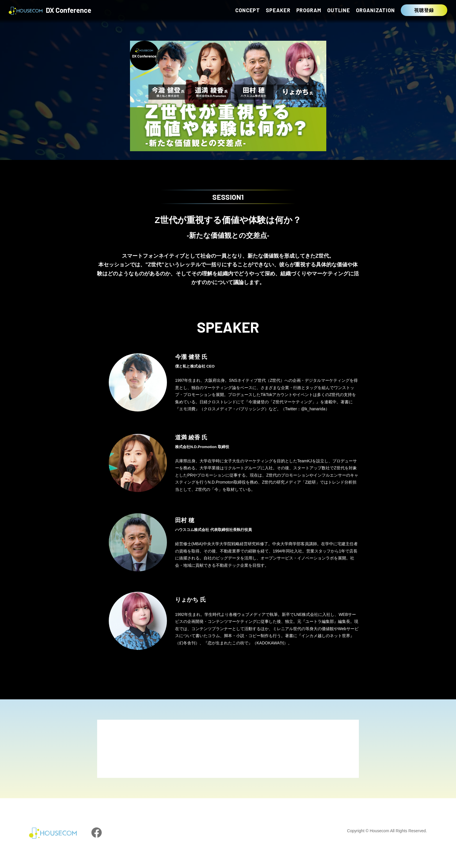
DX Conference (50, 11)
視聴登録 (424, 10)
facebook (97, 833)
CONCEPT (248, 10)
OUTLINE (339, 10)
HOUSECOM (53, 833)
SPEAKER (278, 10)
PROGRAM (309, 10)
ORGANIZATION (375, 10)
